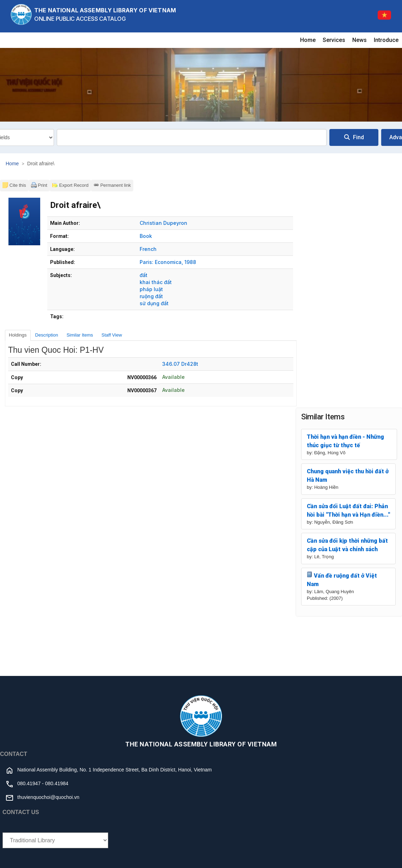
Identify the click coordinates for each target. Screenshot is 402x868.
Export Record (70, 185)
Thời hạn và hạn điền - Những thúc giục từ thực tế (345, 441)
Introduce (386, 40)
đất (144, 275)
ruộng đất (151, 296)
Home (308, 40)
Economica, (169, 262)
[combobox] (192, 137)
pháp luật (151, 289)
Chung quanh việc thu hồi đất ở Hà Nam (348, 476)
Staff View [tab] (112, 335)
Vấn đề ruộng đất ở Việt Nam (342, 580)
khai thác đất (156, 282)
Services (334, 40)
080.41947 (29, 783)
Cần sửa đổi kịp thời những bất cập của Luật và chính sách (347, 545)
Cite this (14, 185)
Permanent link (112, 185)
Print (39, 185)
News (360, 40)
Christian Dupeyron (163, 223)
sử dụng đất (154, 303)
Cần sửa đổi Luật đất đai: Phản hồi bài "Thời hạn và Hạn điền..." (348, 510)
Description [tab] (47, 335)
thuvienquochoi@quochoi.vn (48, 797)
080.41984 (57, 783)
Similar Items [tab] (80, 335)
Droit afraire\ (41, 164)
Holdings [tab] (18, 335)
